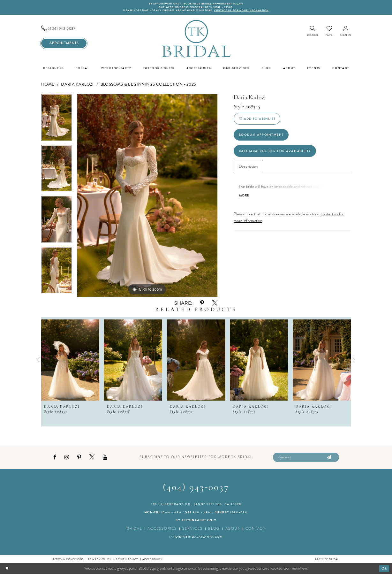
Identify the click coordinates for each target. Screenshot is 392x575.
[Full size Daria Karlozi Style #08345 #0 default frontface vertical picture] (147, 196)
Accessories (162, 530)
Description (248, 170)
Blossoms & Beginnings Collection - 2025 (148, 85)
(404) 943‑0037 (196, 489)
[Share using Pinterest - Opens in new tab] (202, 304)
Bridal (134, 530)
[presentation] (70, 360)
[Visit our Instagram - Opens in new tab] (67, 458)
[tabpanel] (57, 120)
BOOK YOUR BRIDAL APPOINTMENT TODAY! (215, 4)
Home (48, 85)
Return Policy (127, 560)
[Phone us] (64, 29)
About (233, 530)
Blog (214, 530)
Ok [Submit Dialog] (384, 569)
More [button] (244, 199)
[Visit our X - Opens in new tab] (92, 458)
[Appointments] (64, 44)
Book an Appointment (262, 137)
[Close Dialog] (7, 570)
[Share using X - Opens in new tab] (215, 304)
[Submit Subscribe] (328, 458)
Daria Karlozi (77, 85)
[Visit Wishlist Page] (329, 32)
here (304, 570)
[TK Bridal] (196, 39)
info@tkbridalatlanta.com (196, 538)
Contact (255, 530)
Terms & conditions (68, 560)
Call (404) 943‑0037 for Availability (277, 154)
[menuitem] (64, 29)
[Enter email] (306, 458)
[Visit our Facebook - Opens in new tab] (55, 458)
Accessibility (152, 560)
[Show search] (312, 32)
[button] (346, 32)
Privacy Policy (100, 560)
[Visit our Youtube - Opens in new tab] (105, 458)
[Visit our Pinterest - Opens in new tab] (79, 458)
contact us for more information (244, 11)
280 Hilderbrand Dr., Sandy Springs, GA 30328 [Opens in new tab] (196, 505)
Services (192, 530)
